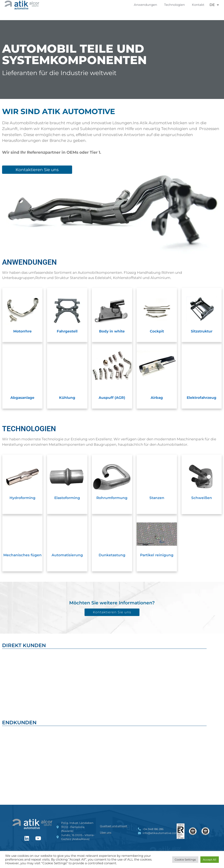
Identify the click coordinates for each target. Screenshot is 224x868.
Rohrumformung (112, 498)
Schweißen (202, 498)
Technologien (176, 5)
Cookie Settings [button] (185, 859)
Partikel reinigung (157, 555)
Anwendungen (147, 5)
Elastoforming (67, 498)
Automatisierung (67, 555)
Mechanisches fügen (22, 555)
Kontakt (198, 5)
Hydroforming (22, 498)
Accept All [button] (210, 859)
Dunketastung (112, 555)
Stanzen (157, 498)
